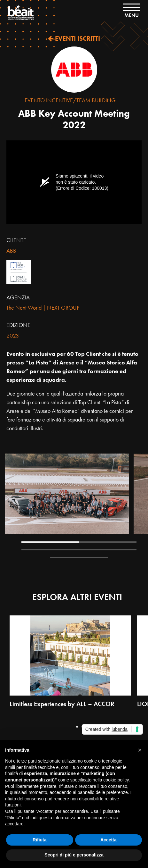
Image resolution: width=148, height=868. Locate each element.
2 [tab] (108, 542)
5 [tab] (79, 557)
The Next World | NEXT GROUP (43, 308)
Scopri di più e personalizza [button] (74, 855)
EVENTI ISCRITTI (74, 38)
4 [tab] (108, 550)
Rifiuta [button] (40, 840)
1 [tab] (50, 542)
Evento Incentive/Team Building (70, 100)
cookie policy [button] (116, 780)
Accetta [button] (109, 840)
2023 (13, 335)
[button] (140, 750)
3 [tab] (50, 550)
